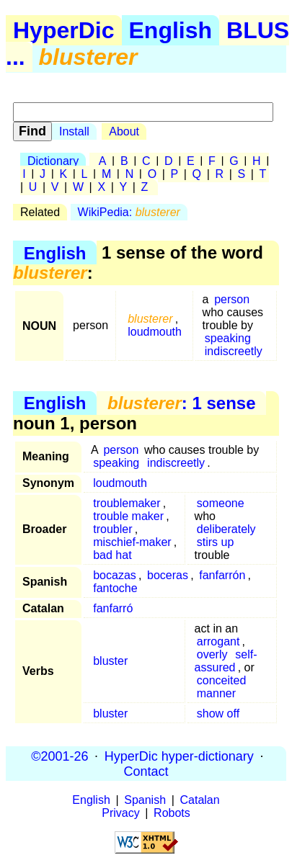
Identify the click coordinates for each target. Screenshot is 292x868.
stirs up (216, 542)
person (232, 299)
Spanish (145, 800)
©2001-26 (59, 756)
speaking (228, 338)
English (171, 30)
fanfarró (113, 608)
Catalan (200, 800)
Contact (146, 771)
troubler (112, 529)
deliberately (226, 529)
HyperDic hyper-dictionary (179, 756)
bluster (110, 661)
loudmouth (155, 332)
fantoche (115, 588)
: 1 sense (181, 403)
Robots (172, 813)
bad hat (112, 555)
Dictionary (53, 161)
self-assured (226, 661)
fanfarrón (222, 575)
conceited (222, 680)
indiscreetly (234, 351)
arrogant (218, 641)
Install (74, 131)
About (124, 131)
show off (218, 713)
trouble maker (128, 516)
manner (216, 693)
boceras (168, 575)
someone (221, 503)
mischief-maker (132, 542)
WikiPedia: (129, 212)
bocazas (115, 575)
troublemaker (127, 503)
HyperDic (64, 30)
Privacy (120, 813)
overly (212, 654)
